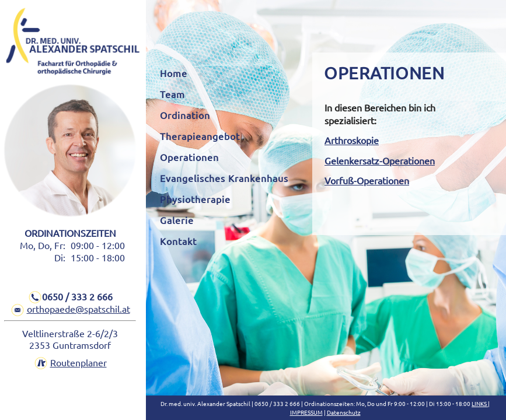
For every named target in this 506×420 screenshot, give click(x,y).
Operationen (189, 157)
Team (172, 94)
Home (174, 73)
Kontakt (178, 241)
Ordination (185, 115)
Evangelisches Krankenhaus (224, 178)
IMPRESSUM (306, 412)
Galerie (177, 220)
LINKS (480, 403)
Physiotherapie (195, 199)
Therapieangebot (200, 136)
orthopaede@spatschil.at (78, 309)
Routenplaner (78, 362)
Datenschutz (344, 412)
